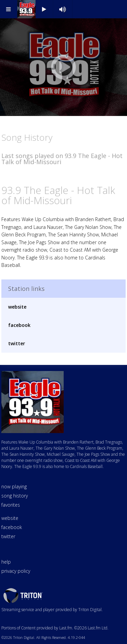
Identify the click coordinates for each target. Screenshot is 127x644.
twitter (17, 343)
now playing (14, 486)
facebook (19, 325)
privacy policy (16, 571)
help (6, 562)
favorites (11, 505)
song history (15, 496)
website (17, 307)
